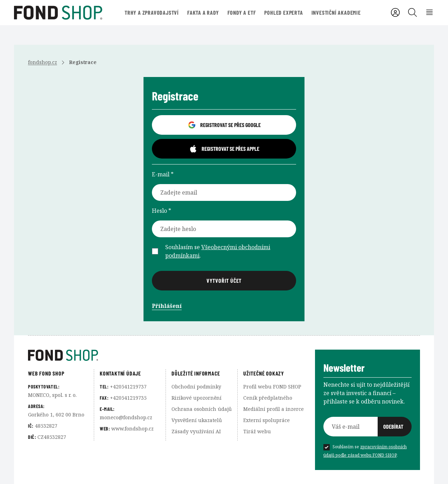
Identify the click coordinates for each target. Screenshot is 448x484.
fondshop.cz (43, 62)
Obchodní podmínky (196, 387)
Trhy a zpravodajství (152, 12)
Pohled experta (283, 12)
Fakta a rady (203, 12)
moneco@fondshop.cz (126, 417)
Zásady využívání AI (196, 431)
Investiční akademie (336, 12)
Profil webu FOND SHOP (272, 387)
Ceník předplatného (268, 398)
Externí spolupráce (267, 420)
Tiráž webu (257, 431)
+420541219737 (128, 387)
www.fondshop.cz (132, 429)
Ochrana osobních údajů (202, 409)
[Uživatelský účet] (395, 12)
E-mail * (163, 174)
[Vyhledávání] (412, 12)
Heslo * (162, 211)
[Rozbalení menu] (430, 12)
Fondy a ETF (242, 12)
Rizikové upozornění (197, 398)
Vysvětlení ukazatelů (197, 420)
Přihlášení (167, 306)
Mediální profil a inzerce (274, 409)
